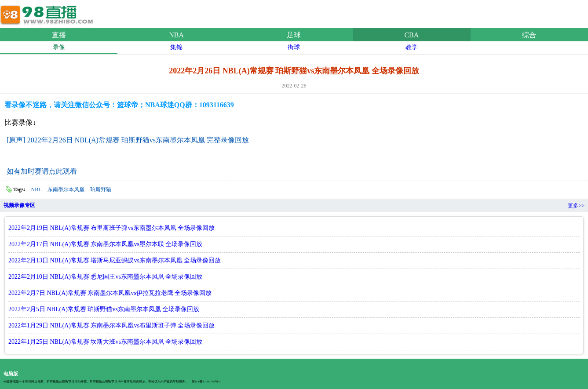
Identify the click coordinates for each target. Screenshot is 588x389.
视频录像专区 (19, 205)
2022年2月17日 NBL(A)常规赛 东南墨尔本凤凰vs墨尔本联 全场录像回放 (105, 244)
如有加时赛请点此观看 (42, 171)
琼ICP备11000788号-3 (206, 382)
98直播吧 (48, 13)
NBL (37, 189)
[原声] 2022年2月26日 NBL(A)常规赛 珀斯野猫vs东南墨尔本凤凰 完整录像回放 (128, 140)
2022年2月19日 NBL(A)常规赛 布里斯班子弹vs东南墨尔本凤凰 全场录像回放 (111, 228)
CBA (411, 35)
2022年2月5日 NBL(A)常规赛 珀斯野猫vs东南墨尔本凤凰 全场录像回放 (104, 309)
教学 (412, 47)
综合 (529, 35)
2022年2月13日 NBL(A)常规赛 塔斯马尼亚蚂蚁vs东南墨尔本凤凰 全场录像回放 (115, 260)
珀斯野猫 (101, 189)
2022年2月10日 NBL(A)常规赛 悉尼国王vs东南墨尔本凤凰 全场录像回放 (105, 277)
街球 (294, 47)
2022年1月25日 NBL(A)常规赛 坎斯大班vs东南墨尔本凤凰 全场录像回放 (105, 342)
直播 (59, 35)
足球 (294, 35)
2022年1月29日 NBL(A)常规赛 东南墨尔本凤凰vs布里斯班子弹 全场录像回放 (111, 325)
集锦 (176, 47)
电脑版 (11, 374)
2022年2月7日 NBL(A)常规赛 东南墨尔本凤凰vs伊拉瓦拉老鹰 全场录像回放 (110, 293)
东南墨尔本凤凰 (66, 189)
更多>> (576, 206)
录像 (59, 47)
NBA (176, 35)
